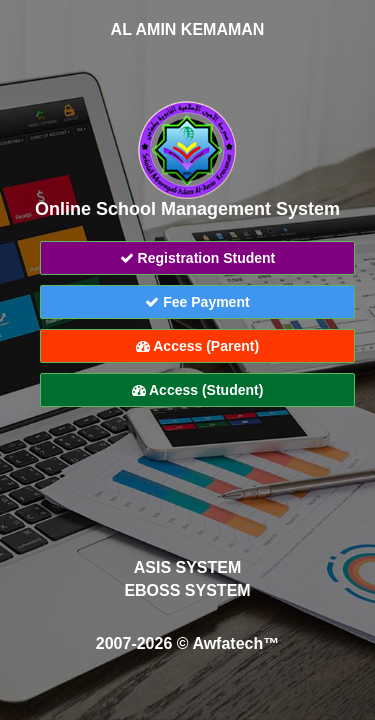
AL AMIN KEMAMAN (188, 29)
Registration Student (198, 258)
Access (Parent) (197, 346)
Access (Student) (198, 390)
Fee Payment (197, 302)
